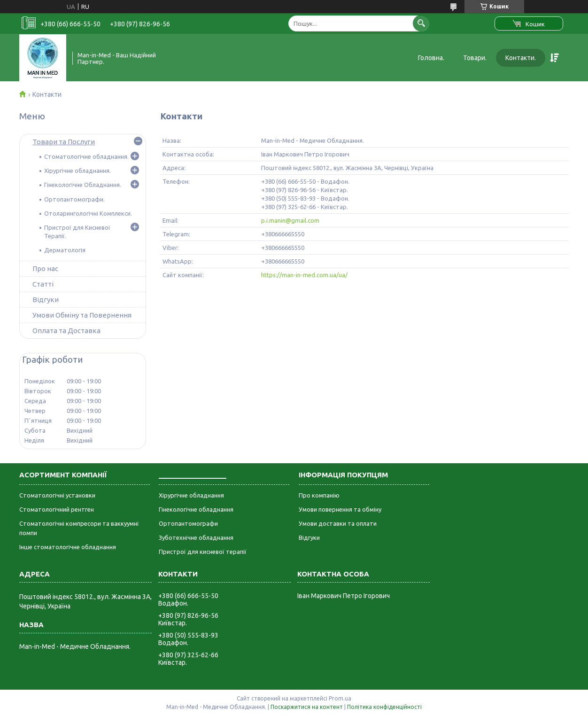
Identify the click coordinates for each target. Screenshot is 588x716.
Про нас (45, 268)
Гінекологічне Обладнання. (83, 185)
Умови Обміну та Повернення (82, 315)
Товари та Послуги (64, 142)
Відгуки (46, 300)
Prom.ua (340, 698)
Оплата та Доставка (66, 331)
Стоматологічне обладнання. (86, 156)
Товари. (475, 58)
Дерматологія (65, 250)
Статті (43, 284)
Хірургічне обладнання (191, 495)
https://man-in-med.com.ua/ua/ (304, 275)
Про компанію (319, 495)
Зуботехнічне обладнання (196, 537)
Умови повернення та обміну (340, 509)
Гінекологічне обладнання (196, 509)
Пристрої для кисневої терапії (203, 552)
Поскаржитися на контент (307, 707)
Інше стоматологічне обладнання (68, 547)
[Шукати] (421, 23)
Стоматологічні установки (57, 495)
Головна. (431, 58)
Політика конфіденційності (384, 707)
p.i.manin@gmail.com (290, 220)
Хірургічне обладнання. (77, 171)
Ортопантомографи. (74, 199)
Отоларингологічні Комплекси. (88, 213)
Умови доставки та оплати (338, 523)
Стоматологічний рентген (57, 509)
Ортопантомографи (188, 523)
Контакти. (521, 58)
